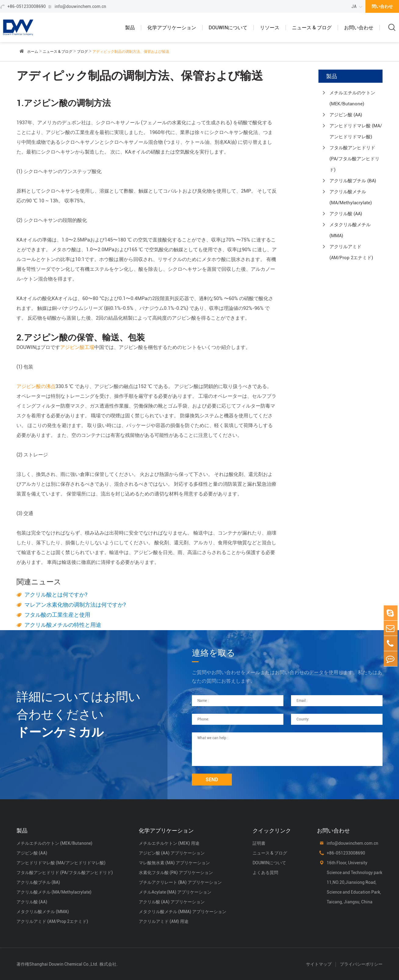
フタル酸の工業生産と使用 (57, 615)
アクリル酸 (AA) (346, 214)
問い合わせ (382, 6)
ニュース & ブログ (312, 28)
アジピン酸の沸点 (36, 386)
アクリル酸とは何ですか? (56, 595)
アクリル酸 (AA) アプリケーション (172, 902)
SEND (212, 780)
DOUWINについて (228, 28)
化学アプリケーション (172, 28)
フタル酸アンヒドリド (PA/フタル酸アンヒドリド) (354, 159)
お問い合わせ (359, 28)
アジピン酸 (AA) (346, 115)
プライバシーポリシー (361, 964)
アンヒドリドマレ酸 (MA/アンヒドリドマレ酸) (356, 131)
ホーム (33, 52)
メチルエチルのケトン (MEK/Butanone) (352, 98)
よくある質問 (265, 873)
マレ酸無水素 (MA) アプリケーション (174, 863)
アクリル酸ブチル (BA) (353, 181)
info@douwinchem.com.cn (80, 6)
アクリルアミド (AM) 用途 (164, 921)
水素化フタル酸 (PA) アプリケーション (176, 873)
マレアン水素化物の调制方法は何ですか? (75, 605)
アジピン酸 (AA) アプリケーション (172, 853)
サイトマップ (319, 964)
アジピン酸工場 (77, 347)
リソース (270, 28)
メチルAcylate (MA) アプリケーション (175, 892)
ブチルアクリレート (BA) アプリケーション (180, 882)
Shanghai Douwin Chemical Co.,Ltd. (64, 964)
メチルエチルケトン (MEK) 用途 (169, 843)
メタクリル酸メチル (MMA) (350, 230)
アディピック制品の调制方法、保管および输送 (131, 52)
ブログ (82, 52)
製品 (130, 28)
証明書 (259, 843)
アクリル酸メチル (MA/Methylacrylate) (351, 197)
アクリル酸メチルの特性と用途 (63, 625)
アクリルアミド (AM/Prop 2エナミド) (351, 252)
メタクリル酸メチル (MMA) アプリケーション (183, 912)
